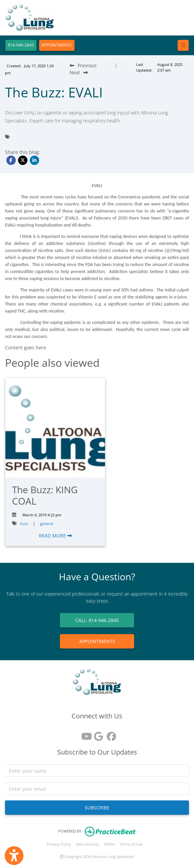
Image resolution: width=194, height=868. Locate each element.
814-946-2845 (21, 45)
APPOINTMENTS (57, 45)
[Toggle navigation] (183, 45)
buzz (24, 524)
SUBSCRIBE (97, 808)
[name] (97, 771)
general (47, 524)
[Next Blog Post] (79, 72)
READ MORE (55, 536)
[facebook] (110, 734)
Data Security (87, 844)
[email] (97, 789)
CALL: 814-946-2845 (97, 620)
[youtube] (84, 734)
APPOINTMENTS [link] (97, 641)
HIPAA (109, 844)
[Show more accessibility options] (14, 856)
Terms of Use (131, 844)
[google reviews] (97, 734)
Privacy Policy (59, 844)
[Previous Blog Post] (83, 65)
